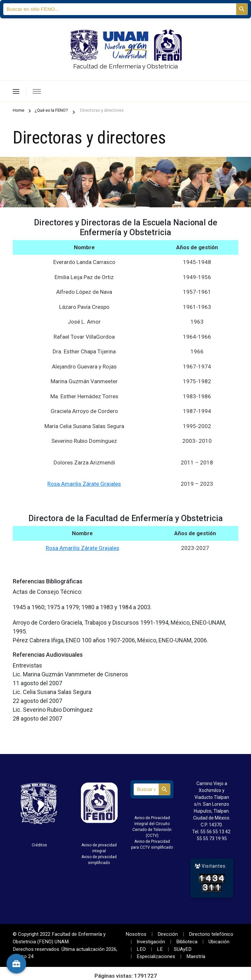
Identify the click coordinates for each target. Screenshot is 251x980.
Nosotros (136, 934)
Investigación (151, 942)
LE (160, 949)
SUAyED (183, 949)
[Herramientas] (16, 964)
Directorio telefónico (211, 934)
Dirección (168, 934)
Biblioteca (187, 942)
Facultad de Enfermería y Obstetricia (125, 66)
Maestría (196, 956)
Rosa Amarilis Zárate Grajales (84, 484)
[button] (10, 182)
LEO (141, 949)
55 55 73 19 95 (212, 839)
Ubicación (219, 942)
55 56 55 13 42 (215, 832)
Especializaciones (156, 956)
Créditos (39, 845)
